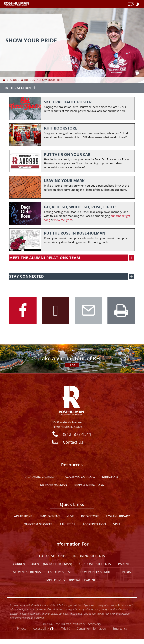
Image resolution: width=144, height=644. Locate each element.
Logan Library (118, 517)
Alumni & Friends (22, 80)
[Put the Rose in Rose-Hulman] (72, 240)
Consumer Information (91, 629)
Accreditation (94, 525)
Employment (50, 517)
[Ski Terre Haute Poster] (72, 109)
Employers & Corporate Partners (72, 581)
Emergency (120, 629)
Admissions (23, 517)
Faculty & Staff (61, 573)
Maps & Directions (89, 485)
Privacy (22, 629)
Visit (117, 525)
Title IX (65, 629)
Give (71, 517)
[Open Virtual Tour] (72, 359)
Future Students (53, 557)
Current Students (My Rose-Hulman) (42, 565)
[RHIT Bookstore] (72, 135)
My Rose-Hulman (54, 485)
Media (126, 573)
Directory (110, 477)
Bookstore (90, 517)
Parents (125, 565)
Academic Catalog (80, 477)
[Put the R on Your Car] (72, 161)
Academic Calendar (41, 477)
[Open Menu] (131, 4)
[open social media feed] (131, 277)
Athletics (67, 525)
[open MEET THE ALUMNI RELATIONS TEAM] (131, 259)
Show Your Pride (51, 80)
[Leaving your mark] (72, 188)
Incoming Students (89, 557)
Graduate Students (95, 565)
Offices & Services (38, 525)
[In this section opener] (72, 88)
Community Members (97, 573)
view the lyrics (63, 220)
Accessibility (41, 629)
